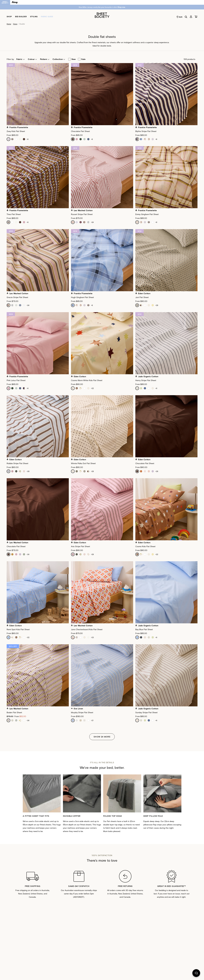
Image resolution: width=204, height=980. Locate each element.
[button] (20, 59)
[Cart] (196, 17)
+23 (92, 637)
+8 (28, 139)
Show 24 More (102, 737)
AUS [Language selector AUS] (179, 17)
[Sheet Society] (102, 15)
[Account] (191, 17)
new (72, 59)
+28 (157, 305)
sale (82, 59)
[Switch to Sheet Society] (5, 2)
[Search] (186, 17)
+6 (156, 388)
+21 (92, 720)
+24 (92, 222)
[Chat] (196, 974)
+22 (92, 388)
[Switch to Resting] (15, 2)
